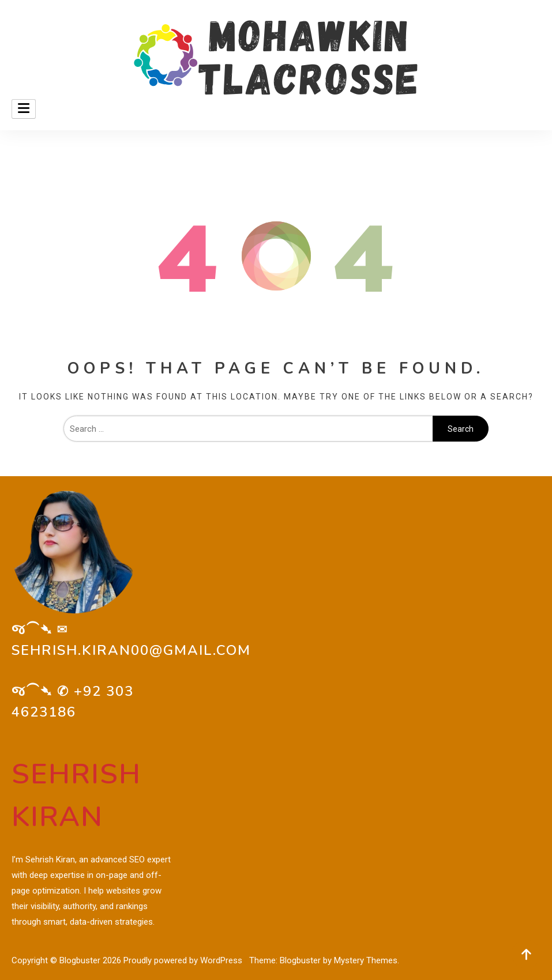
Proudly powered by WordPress (184, 960)
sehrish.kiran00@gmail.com (131, 650)
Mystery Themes (366, 960)
